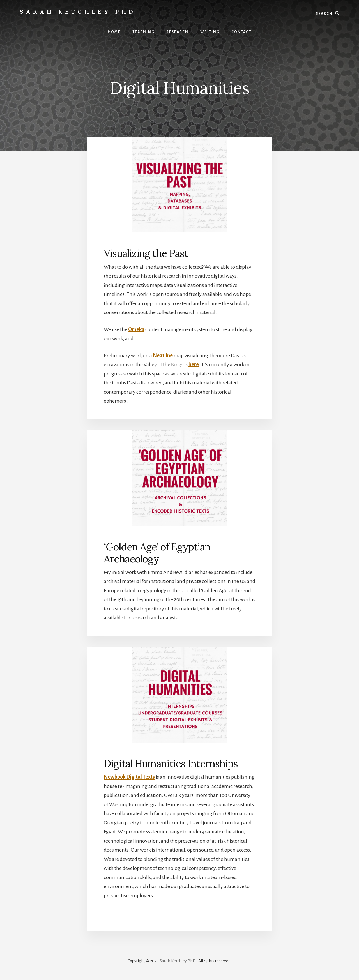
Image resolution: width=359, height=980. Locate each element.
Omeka (136, 329)
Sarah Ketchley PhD (78, 12)
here (194, 365)
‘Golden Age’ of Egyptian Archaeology (157, 553)
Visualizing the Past (146, 253)
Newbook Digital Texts (129, 777)
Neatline (163, 356)
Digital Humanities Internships (171, 764)
